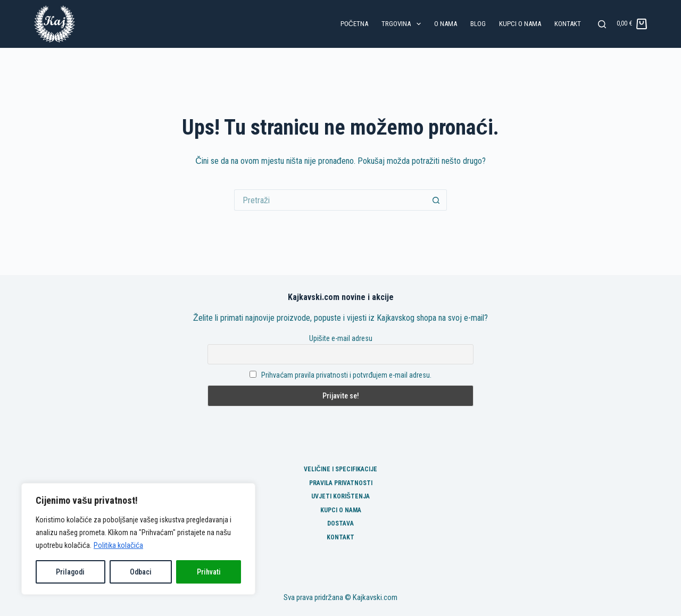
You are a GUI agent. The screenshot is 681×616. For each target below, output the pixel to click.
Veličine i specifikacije (340, 469)
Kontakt (568, 24)
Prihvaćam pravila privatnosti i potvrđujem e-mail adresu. (346, 375)
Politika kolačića (118, 545)
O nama (446, 24)
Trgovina (403, 24)
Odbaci (141, 572)
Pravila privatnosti (341, 483)
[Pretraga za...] (330, 200)
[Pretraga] (602, 24)
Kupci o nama (520, 24)
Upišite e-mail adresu (341, 338)
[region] (138, 539)
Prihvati (209, 572)
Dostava (340, 523)
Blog (478, 24)
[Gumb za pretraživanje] (436, 200)
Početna (354, 24)
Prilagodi (70, 572)
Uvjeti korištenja (340, 496)
